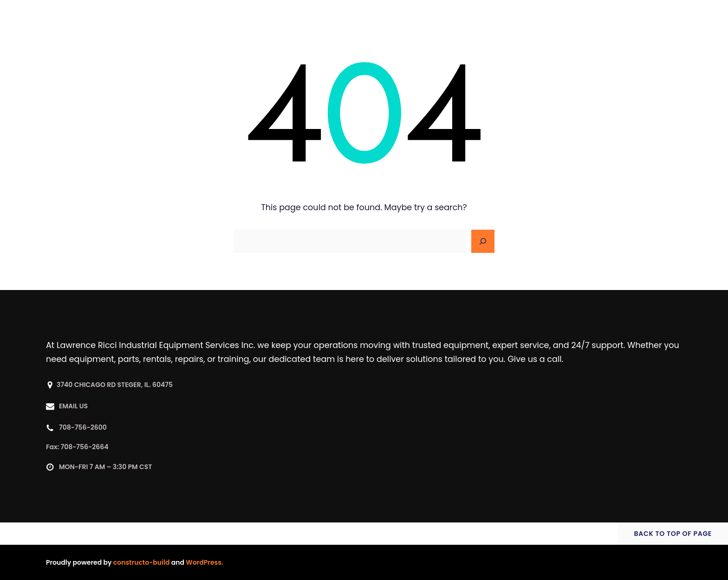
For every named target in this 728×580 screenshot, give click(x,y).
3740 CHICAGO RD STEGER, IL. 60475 (115, 385)
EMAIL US (73, 406)
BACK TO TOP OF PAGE (673, 534)
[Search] (483, 241)
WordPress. (204, 562)
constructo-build (142, 562)
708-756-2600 (83, 427)
